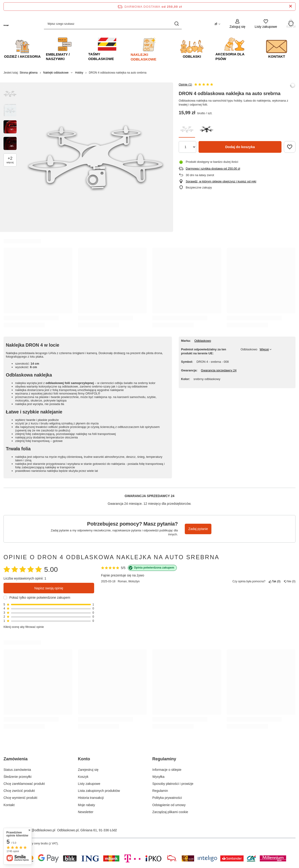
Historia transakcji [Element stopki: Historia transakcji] (91, 798)
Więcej (264, 349)
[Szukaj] (176, 24)
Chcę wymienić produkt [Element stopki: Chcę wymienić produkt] (20, 798)
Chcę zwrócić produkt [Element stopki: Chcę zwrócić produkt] (19, 791)
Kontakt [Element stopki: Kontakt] (9, 805)
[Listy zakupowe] (266, 24)
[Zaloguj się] (238, 24)
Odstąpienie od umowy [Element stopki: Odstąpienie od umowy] (169, 805)
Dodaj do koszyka (240, 147)
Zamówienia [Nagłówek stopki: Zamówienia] (16, 759)
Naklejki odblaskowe (56, 73)
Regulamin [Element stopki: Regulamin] (160, 791)
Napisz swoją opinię (49, 588)
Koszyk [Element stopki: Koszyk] (83, 777)
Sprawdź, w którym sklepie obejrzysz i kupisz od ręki (221, 181)
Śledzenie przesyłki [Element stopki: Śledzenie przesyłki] (18, 777)
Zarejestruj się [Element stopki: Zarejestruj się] (88, 770)
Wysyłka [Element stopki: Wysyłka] (158, 777)
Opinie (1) (185, 84)
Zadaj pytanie (198, 529)
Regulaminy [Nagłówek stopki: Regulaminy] (164, 759)
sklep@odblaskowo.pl (39, 830)
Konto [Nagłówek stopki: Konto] (84, 759)
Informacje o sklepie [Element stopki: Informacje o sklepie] (167, 770)
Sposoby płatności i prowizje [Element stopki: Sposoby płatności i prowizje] (173, 784)
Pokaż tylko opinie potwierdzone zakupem (40, 598)
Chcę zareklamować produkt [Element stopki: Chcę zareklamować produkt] (24, 784)
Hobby (79, 73)
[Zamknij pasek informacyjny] (290, 6)
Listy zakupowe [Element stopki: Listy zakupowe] (89, 784)
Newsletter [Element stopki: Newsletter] (86, 812)
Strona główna (29, 73)
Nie (290, 581)
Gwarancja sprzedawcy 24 (219, 370)
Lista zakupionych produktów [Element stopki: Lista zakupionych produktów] (99, 791)
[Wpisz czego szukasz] (113, 24)
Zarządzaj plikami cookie (170, 812)
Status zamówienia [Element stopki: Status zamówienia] (17, 770)
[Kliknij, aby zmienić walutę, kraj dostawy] (217, 24)
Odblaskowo (203, 341)
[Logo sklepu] (6, 24)
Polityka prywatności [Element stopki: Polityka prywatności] (167, 798)
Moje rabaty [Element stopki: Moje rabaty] (87, 805)
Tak (275, 581)
